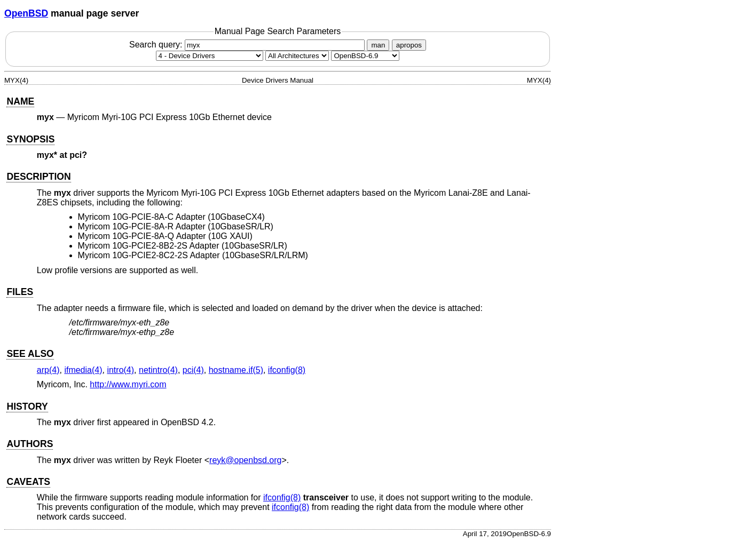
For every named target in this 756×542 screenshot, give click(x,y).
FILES (20, 292)
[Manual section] (210, 56)
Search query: (248, 45)
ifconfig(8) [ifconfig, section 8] (287, 370)
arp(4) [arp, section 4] (48, 370)
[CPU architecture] (297, 56)
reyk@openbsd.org (245, 460)
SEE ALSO (30, 354)
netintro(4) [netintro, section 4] (158, 370)
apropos (409, 45)
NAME (20, 101)
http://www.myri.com (128, 384)
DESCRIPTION (38, 177)
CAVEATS (28, 482)
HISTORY (27, 407)
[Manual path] (365, 56)
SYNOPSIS (30, 139)
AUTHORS (30, 444)
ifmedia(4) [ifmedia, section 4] (83, 370)
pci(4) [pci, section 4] (193, 370)
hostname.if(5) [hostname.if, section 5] (236, 370)
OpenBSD (26, 13)
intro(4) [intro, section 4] (120, 370)
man (378, 45)
